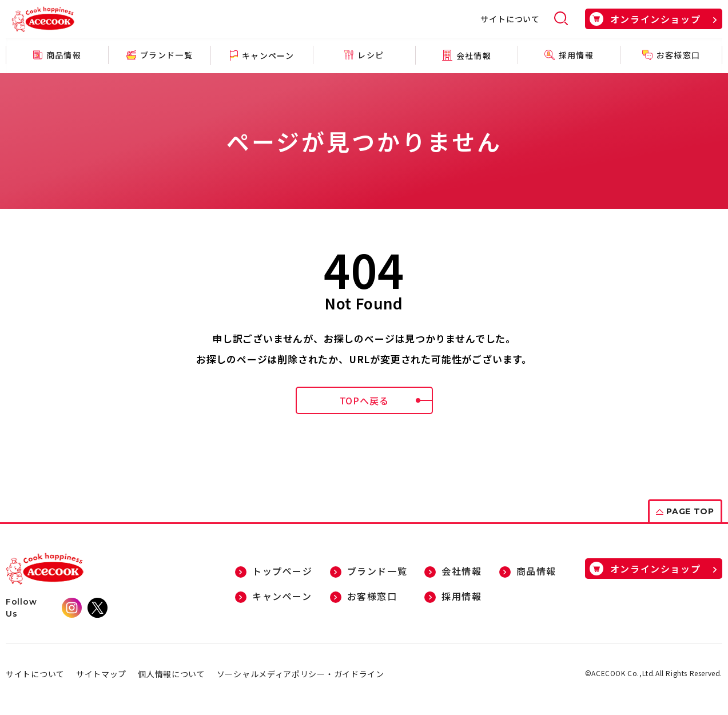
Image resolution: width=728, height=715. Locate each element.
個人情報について (172, 674)
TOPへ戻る (386, 400)
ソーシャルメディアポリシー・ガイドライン (301, 674)
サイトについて (510, 19)
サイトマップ (101, 674)
